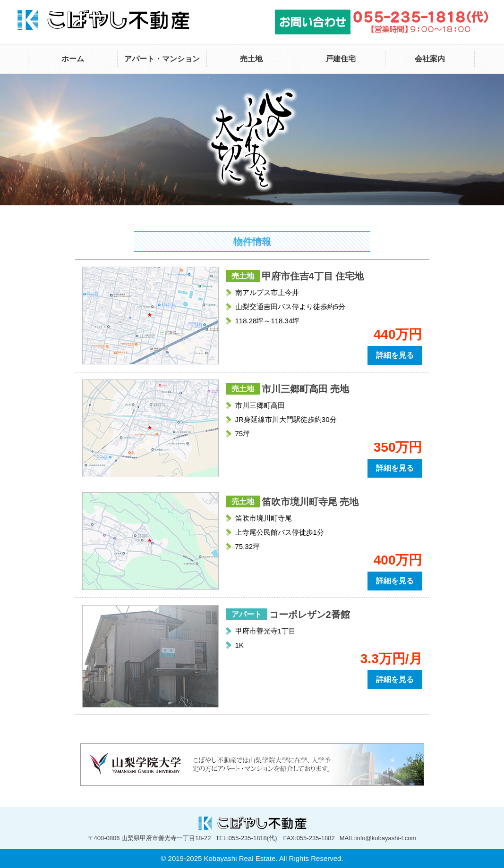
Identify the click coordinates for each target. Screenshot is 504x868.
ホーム (73, 59)
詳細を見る (395, 355)
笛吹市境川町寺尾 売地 (310, 502)
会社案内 (430, 59)
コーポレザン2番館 (310, 615)
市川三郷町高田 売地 (306, 389)
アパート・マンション (162, 59)
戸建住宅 (341, 59)
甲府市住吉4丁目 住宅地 (313, 276)
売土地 (251, 59)
